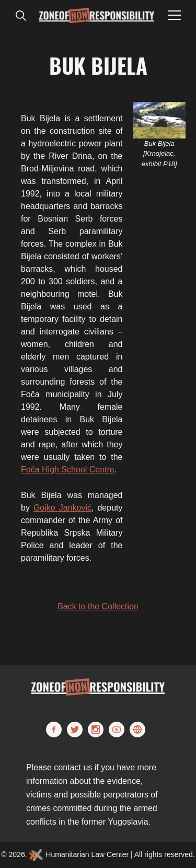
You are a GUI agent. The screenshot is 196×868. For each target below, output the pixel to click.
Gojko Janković (62, 508)
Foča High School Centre (68, 470)
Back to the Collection (98, 606)
